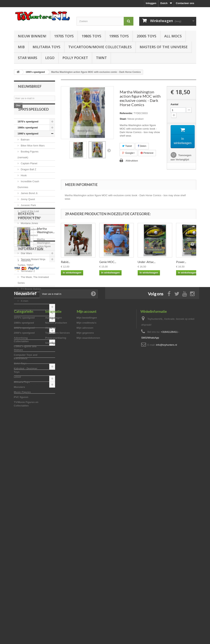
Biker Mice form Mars (32, 156)
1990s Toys (119, 36)
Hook (23, 186)
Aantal (175, 104)
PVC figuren (25, 389)
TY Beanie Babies (31, 299)
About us (26, 478)
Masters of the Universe (164, 47)
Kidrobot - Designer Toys (33, 359)
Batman (25, 150)
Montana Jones (29, 234)
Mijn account (86, 525)
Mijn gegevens (85, 547)
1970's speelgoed (28, 132)
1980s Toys (91, 36)
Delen (142, 146)
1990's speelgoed (28, 144)
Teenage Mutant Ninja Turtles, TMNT (32, 273)
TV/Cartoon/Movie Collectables (100, 47)
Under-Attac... (147, 262)
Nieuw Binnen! (32, 36)
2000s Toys (146, 36)
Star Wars (28, 58)
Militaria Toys (46, 47)
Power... (181, 262)
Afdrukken (132, 161)
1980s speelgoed (28, 138)
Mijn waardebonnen (88, 552)
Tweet (127, 146)
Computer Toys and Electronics (29, 344)
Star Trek (26, 258)
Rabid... (65, 262)
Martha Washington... (46, 432)
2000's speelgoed (28, 317)
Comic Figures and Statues (29, 332)
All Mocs (173, 36)
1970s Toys (64, 36)
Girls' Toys (24, 353)
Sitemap (50, 557)
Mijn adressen (85, 542)
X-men (24, 311)
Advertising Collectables (32, 323)
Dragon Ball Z (28, 180)
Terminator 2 (28, 282)
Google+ (128, 153)
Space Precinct (29, 246)
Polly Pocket (75, 58)
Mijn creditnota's (87, 537)
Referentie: (126, 113)
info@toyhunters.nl (166, 559)
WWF (24, 305)
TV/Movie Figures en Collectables (30, 398)
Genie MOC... (108, 262)
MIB (21, 47)
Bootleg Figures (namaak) (28, 165)
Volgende (109, 150)
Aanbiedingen (54, 532)
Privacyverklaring (56, 552)
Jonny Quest (28, 210)
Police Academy (29, 240)
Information (31, 468)
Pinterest (147, 153)
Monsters (23, 377)
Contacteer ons (185, 3)
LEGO (50, 58)
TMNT (101, 58)
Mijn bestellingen (87, 532)
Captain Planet (29, 174)
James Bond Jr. (29, 204)
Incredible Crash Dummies (28, 195)
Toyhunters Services (57, 547)
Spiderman (27, 252)
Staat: (123, 119)
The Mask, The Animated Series (33, 290)
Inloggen (151, 3)
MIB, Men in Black (31, 228)
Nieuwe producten (56, 537)
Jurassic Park (28, 216)
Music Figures (26, 383)
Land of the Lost (30, 222)
